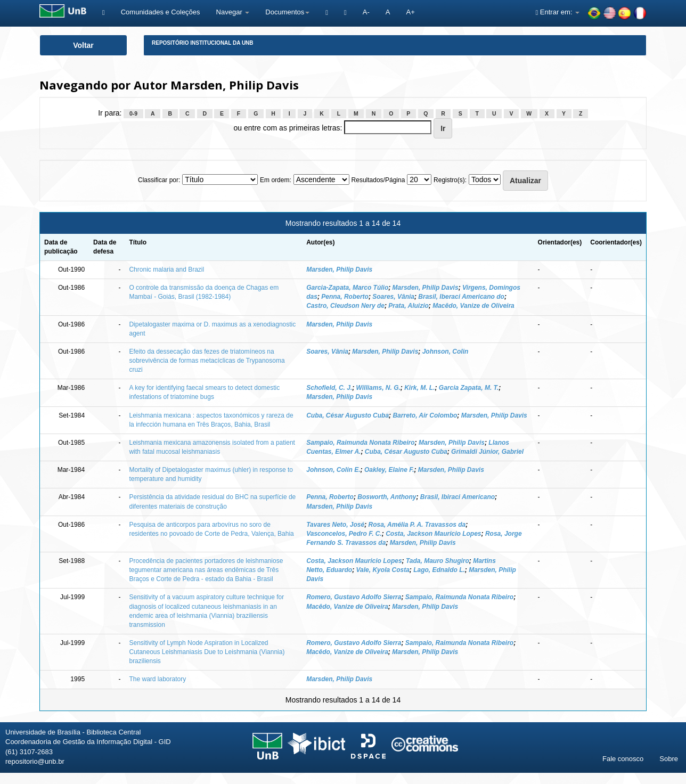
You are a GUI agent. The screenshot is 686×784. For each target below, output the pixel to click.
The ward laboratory (157, 679)
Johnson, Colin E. (333, 470)
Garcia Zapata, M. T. (469, 388)
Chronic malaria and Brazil (166, 269)
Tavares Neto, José (335, 525)
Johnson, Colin (446, 352)
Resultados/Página (378, 180)
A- (366, 12)
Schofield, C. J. (329, 388)
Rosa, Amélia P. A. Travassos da (417, 525)
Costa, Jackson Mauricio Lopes (433, 534)
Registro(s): (450, 180)
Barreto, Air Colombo (425, 415)
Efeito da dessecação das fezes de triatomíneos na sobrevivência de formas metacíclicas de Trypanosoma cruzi (207, 361)
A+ (410, 12)
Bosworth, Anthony (387, 497)
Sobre (669, 759)
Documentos (287, 12)
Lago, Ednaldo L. (439, 570)
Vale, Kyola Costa (383, 570)
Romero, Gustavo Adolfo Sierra (354, 597)
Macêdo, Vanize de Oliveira (473, 306)
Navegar (233, 12)
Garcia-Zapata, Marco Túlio (347, 288)
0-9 (133, 113)
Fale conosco (623, 759)
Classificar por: (159, 180)
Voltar (83, 45)
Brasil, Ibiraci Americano (458, 497)
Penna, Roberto (345, 297)
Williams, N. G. (378, 388)
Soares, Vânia (393, 297)
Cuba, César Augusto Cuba (348, 415)
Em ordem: (276, 180)
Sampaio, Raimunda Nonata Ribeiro (360, 443)
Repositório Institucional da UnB (203, 43)
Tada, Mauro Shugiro (438, 561)
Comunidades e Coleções (161, 12)
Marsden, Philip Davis (339, 269)
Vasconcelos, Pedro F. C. (344, 534)
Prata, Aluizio (409, 306)
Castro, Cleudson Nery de (345, 306)
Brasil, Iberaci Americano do (461, 297)
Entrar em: (557, 12)
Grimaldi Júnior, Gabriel (487, 452)
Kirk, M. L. (419, 388)
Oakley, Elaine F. (389, 470)
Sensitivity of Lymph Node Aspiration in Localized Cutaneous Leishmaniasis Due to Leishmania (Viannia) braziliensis (207, 652)
